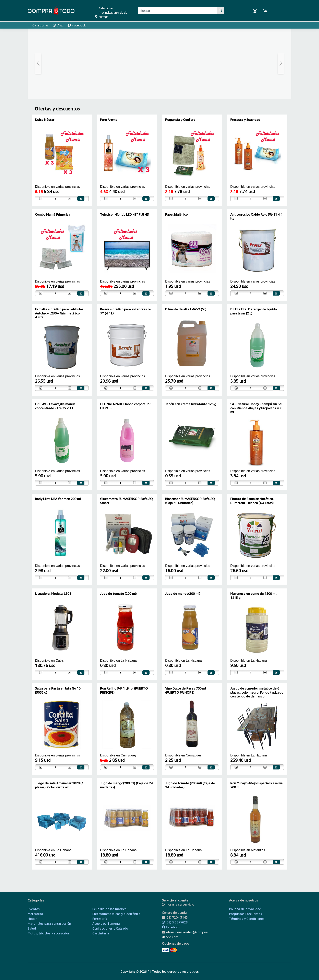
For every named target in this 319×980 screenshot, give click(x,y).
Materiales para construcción (49, 923)
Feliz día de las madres (109, 909)
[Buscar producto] (177, 11)
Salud (32, 928)
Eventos (34, 909)
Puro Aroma (109, 120)
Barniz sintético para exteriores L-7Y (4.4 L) (125, 311)
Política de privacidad (245, 909)
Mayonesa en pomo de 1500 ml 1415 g (253, 595)
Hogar (32, 919)
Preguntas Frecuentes (246, 914)
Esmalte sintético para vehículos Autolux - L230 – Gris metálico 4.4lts (59, 313)
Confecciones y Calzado (110, 928)
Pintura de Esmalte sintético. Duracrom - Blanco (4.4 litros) (252, 501)
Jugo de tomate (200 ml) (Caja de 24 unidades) (190, 785)
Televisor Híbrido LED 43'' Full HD (125, 214)
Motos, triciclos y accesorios (49, 933)
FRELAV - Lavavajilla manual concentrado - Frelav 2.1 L (56, 406)
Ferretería (100, 919)
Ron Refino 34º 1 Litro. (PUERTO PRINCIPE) (124, 690)
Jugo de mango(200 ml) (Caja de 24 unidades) (126, 785)
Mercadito (35, 914)
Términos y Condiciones (247, 919)
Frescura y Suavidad (245, 120)
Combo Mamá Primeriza (53, 214)
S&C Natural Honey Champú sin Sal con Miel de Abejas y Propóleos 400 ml (256, 408)
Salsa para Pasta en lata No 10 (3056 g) (58, 690)
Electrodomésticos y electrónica (116, 914)
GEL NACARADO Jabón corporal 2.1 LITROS (126, 406)
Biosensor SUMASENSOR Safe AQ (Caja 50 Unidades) (190, 501)
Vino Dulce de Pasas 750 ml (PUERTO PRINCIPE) (186, 690)
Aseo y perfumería (106, 923)
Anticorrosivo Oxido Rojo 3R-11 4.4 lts (256, 216)
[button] (38, 63)
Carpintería (101, 933)
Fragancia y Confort (180, 120)
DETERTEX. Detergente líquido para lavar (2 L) (253, 311)
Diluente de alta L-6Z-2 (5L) (186, 309)
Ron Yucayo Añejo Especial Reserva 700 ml (256, 785)
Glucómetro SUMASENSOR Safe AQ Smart (126, 501)
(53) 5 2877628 (175, 922)
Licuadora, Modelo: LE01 (53, 594)
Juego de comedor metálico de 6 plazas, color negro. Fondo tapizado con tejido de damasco (257, 692)
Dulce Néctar (45, 120)
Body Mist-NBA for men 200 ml (58, 499)
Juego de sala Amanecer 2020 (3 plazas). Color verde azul (59, 785)
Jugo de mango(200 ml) (183, 594)
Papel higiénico (176, 214)
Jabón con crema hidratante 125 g (191, 404)
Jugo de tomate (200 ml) (118, 594)
